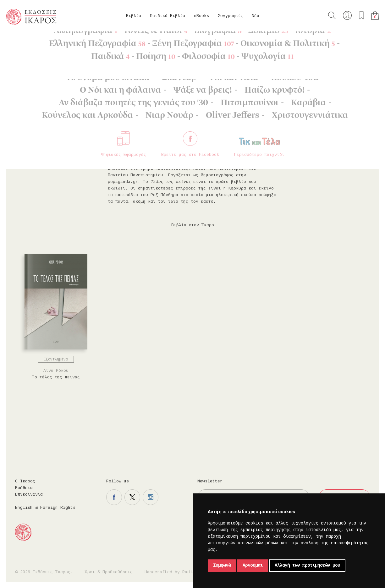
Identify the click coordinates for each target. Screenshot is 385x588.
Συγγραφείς (230, 16)
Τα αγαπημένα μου (361, 15)
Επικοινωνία (29, 495)
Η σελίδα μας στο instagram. (151, 497)
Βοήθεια (24, 488)
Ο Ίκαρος (25, 481)
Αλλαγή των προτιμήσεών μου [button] (307, 565)
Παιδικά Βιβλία (168, 16)
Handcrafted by (171, 572)
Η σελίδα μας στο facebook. (114, 497)
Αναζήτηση (332, 15)
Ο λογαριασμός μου (347, 15)
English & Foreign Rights (45, 508)
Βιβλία (134, 16)
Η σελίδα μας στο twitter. (132, 497)
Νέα (256, 16)
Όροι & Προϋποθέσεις (109, 572)
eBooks (201, 16)
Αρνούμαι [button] (253, 565)
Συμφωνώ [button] (222, 565)
